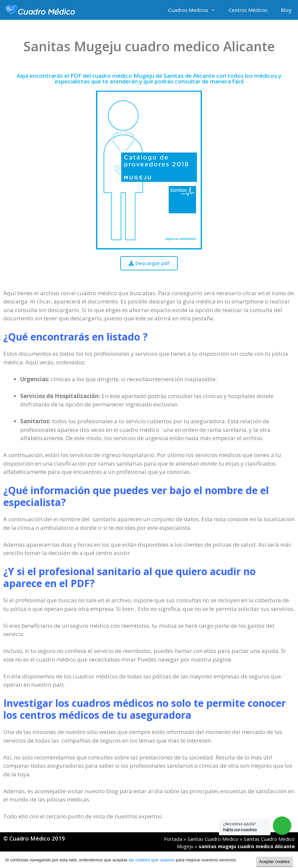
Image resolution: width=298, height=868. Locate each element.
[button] (149, 263)
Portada (173, 839)
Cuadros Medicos (195, 10)
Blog (286, 10)
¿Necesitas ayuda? (240, 827)
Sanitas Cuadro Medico (213, 839)
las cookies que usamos (152, 860)
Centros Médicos (248, 10)
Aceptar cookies (275, 862)
